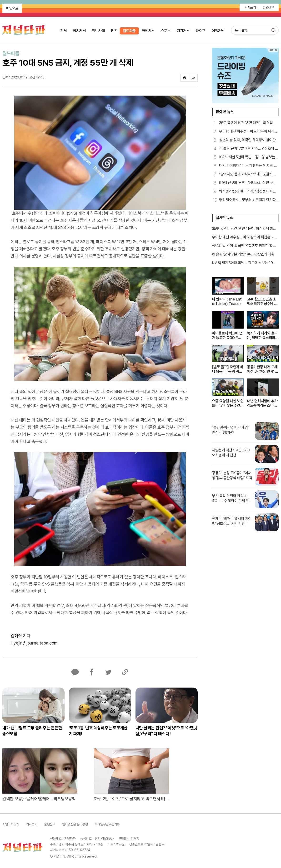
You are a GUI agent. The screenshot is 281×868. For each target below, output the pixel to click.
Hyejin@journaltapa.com (34, 643)
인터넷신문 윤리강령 (75, 824)
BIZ (114, 31)
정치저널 (79, 31)
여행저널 (218, 31)
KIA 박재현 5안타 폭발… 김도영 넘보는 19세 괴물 (244, 263)
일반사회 (98, 31)
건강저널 (183, 31)
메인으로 (12, 8)
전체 (63, 31)
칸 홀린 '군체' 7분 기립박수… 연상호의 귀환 (243, 254)
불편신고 (268, 7)
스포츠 (166, 31)
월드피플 (129, 31)
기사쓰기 (250, 7)
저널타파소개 (11, 824)
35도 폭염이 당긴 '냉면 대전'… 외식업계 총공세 (244, 229)
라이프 (201, 31)
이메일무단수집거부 (107, 824)
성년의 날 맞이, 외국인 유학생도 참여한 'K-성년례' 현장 (244, 246)
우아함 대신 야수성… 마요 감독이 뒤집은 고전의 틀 (245, 238)
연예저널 (148, 31)
